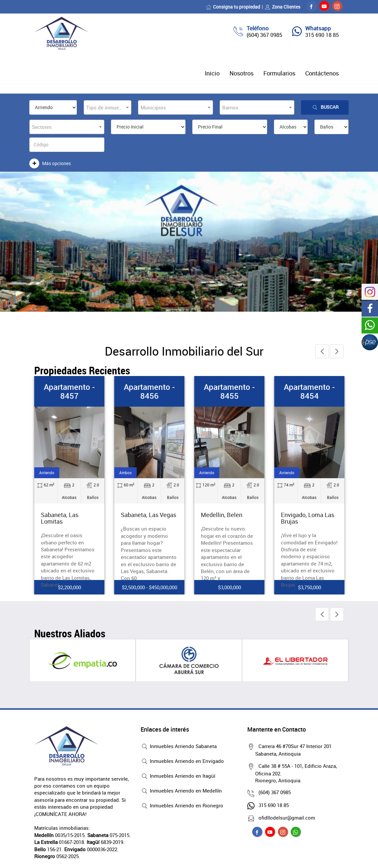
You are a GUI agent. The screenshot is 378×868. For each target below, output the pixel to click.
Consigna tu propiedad (233, 7)
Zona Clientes (283, 7)
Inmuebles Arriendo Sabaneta (179, 747)
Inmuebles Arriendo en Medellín (181, 791)
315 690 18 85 (322, 35)
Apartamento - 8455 (229, 391)
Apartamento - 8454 (309, 391)
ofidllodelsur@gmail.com (285, 818)
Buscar (325, 107)
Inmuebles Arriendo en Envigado (182, 762)
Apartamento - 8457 (69, 391)
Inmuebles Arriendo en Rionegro (182, 806)
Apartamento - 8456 (149, 391)
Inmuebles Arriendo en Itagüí (178, 776)
